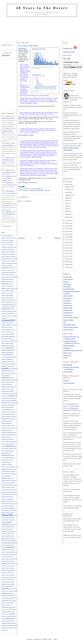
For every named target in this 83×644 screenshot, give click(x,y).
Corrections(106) (4, 318)
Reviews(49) (3, 554)
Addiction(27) (12, 240)
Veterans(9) (8, 614)
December (68, 187)
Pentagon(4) (15, 504)
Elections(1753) (11, 350)
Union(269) (14, 609)
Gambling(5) (3, 389)
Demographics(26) (12, 336)
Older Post (58, 238)
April (67, 209)
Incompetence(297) (9, 421)
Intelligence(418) (4, 430)
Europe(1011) (4, 366)
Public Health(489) (9, 536)
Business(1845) (5, 284)
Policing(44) (12, 513)
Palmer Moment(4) (10, 499)
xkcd (65, 322)
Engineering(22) (4, 359)
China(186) (12, 297)
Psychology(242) (9, 534)
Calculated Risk (68, 310)
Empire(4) (3, 355)
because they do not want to (8, 118)
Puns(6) (3, 541)
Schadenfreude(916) (5, 563)
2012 (67, 253)
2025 (67, 184)
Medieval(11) (4, 471)
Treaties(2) (14, 607)
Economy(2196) (10, 348)
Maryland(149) (4, 467)
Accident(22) (14, 238)
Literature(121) (13, 458)
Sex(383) (7, 568)
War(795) (14, 619)
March (67, 211)
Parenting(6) (9, 501)
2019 (67, 234)
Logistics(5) (8, 460)
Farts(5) (14, 373)
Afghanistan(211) (10, 242)
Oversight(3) (3, 497)
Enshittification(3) (10, 359)
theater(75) (11, 598)
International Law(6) (5, 435)
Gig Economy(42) (4, 396)
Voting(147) (14, 616)
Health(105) (6, 405)
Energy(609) (14, 357)
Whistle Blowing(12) (11, 625)
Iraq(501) (6, 437)
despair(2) (6, 339)
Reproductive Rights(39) (11, 550)
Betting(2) (7, 272)
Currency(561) (8, 329)
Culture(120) (3, 329)
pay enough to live (12, 185)
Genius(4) (7, 391)
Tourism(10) (8, 602)
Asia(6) (9, 261)
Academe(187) (9, 238)
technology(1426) (5, 593)
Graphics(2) (3, 400)
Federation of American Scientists (73, 350)
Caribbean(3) (9, 288)
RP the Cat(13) (11, 557)
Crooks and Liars (68, 279)
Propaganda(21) (4, 531)
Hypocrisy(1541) (5, 419)
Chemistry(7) (3, 297)
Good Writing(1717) (12, 396)
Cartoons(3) (13, 288)
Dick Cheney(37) (11, 339)
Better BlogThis (68, 365)
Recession (41, 190)
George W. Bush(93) (14, 394)
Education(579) (4, 350)
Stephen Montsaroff (10, 191)
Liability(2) (3, 458)
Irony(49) (8, 439)
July (66, 201)
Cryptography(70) (10, 327)
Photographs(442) (4, 510)
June (67, 203)
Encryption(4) (4, 357)
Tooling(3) (14, 600)
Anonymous (8, 158)
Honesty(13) (7, 412)
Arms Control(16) (7, 259)
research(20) (3, 552)
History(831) (8, 410)
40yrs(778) (3, 236)
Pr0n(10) (7, 520)
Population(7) (12, 518)
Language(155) (11, 448)
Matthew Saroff (9, 183)
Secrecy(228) (8, 566)
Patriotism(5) (11, 504)
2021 (67, 229)
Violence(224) (4, 616)
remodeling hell (6, 206)
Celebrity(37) (7, 291)
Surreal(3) (15, 589)
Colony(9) (3, 304)
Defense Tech (67, 355)
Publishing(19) (8, 538)
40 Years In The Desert (42, 8)
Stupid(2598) (5, 589)
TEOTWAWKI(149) (5, 596)
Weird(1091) (4, 623)
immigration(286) (12, 419)
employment (33, 190)
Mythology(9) (13, 483)
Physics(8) (10, 510)
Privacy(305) (12, 524)
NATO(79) (7, 485)
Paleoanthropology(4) (9, 497)
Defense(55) (9, 334)
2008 (67, 264)
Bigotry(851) (12, 272)
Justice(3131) (9, 446)
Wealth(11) (3, 621)
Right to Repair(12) (14, 554)
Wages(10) (3, 619)
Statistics (47, 190)
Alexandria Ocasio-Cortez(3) (12, 247)
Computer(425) (12, 307)
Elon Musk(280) (11, 352)
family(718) (9, 371)
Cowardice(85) (4, 325)
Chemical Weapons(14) (9, 295)
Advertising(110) (4, 242)
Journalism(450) (7, 444)
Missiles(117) (8, 481)
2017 (67, 240)
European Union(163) (11, 366)
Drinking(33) (12, 346)
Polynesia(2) (8, 518)
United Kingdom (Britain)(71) (6, 612)
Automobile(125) (11, 265)
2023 (67, 223)
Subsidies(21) (11, 589)
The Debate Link (68, 313)
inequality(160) (4, 423)
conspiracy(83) (12, 309)
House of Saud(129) (5, 414)
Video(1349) (12, 614)
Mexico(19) (9, 474)
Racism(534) (13, 540)
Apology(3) (3, 256)
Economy (26, 190)
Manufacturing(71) (4, 465)
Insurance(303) (4, 428)
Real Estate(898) (7, 543)
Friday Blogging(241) (9, 384)
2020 (67, 231)
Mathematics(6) (14, 467)
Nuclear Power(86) (10, 490)
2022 (67, 226)
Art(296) (12, 259)
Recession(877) (14, 543)
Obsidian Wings (68, 308)
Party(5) (3, 504)
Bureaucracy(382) (10, 281)
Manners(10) (9, 462)
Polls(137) (15, 515)
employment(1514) (9, 355)
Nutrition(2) (8, 492)
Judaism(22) (12, 444)
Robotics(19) (6, 557)
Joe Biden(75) (8, 442)
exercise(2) (11, 368)
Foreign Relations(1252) (7, 380)
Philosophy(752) (12, 508)
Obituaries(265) (13, 492)
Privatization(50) (8, 527)
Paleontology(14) (4, 499)
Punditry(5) (13, 538)
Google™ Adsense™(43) (5, 398)
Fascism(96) (3, 375)
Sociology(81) (12, 575)
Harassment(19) (15, 403)
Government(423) (13, 398)
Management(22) (4, 462)
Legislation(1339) (5, 455)
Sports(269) (12, 582)
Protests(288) (4, 534)
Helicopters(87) (4, 407)
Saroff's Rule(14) (4, 561)
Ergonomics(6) (4, 364)
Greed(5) (7, 400)
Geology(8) (8, 394)
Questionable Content (69, 325)
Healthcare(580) (11, 405)
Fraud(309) (11, 382)
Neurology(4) (13, 487)
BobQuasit (8, 212)
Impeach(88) (3, 421)
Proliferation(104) (10, 529)
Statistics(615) (4, 584)
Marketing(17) (10, 465)
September (68, 195)
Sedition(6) (3, 568)
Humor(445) (13, 416)
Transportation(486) (5, 607)
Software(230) (4, 577)
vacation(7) (13, 612)
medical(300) (9, 469)
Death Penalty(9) (8, 332)
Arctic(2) (3, 259)
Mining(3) (9, 478)
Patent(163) (6, 504)
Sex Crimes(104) (12, 568)
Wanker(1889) (9, 618)
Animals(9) (12, 249)
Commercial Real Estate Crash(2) (10, 304)
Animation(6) (4, 252)
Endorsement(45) (9, 357)
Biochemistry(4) (8, 275)
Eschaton (66, 282)
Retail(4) (12, 552)
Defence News (68, 353)
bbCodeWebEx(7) (9, 270)
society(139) (8, 575)
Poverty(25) (3, 520)
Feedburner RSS (71, 48)
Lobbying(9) (3, 460)
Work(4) (3, 630)
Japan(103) (3, 442)
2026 (67, 182)
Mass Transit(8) (9, 467)
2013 (67, 251)
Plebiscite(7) (8, 513)
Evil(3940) (5, 368)
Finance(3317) (6, 377)
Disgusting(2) (8, 343)
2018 (67, 237)
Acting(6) (3, 240)
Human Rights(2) (8, 417)
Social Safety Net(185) (9, 573)
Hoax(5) (13, 410)
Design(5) (3, 339)
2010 (67, 259)
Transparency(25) (9, 605)
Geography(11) (4, 394)
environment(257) (11, 361)
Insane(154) (9, 426)
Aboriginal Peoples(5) (9, 236)
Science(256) (12, 563)
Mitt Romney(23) (13, 481)
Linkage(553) (8, 458)
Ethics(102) (14, 364)
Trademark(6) (12, 602)
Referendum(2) (8, 545)
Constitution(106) (4, 311)
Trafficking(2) (4, 605)
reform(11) (12, 545)
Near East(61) (4, 487)
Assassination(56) (13, 261)
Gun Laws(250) (11, 400)
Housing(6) (10, 414)
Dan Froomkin (68, 315)
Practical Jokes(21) (12, 520)
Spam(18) (10, 580)
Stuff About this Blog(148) (9, 586)
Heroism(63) (9, 407)
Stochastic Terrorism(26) (11, 584)
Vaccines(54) (3, 614)
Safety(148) (15, 559)
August (67, 198)
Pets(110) (3, 508)
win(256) (8, 628)
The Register (67, 348)
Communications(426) (5, 307)
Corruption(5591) (8, 320)
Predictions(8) (4, 522)
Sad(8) (12, 559)
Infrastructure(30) (4, 426)
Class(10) (14, 302)
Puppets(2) (6, 541)
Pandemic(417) (4, 501)
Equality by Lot (68, 298)
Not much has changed (22, 49)
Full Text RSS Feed (69, 383)
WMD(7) (11, 628)
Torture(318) (4, 602)
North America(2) (4, 490)
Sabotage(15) (8, 559)
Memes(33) (8, 471)
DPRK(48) (8, 346)
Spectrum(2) (8, 582)
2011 (67, 256)
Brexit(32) (7, 279)
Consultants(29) (10, 311)
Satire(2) (8, 561)
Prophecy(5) (9, 531)
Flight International (69, 346)
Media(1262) (4, 469)
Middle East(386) (8, 476)
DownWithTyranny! (69, 289)
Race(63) (9, 541)
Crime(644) (9, 325)
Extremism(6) (15, 368)
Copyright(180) (14, 316)
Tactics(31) (7, 591)
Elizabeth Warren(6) (5, 352)
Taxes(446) (15, 591)
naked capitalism (68, 296)
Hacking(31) (10, 403)
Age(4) (7, 245)
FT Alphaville (67, 301)
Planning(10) (3, 513)
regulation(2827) (10, 547)
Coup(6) (7, 323)
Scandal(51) (12, 561)
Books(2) (8, 277)
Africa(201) (3, 245)
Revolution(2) (8, 554)
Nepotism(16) (8, 487)
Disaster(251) (8, 341)
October (68, 192)
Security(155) (13, 566)
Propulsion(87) (13, 531)
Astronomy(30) (4, 263)
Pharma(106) (7, 508)
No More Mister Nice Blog (71, 317)
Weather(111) (12, 621)
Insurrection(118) (10, 428)
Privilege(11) (13, 527)
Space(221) (6, 580)
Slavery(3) (7, 570)
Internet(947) (11, 435)
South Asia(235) (9, 577)
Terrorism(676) (11, 596)
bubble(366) (11, 279)
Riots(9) (3, 557)
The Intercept (67, 284)
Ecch (65, 55)
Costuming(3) (4, 323)
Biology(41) (12, 275)
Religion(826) (4, 550)
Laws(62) (10, 453)
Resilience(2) (8, 552)
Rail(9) (2, 543)
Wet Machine (67, 287)
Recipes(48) (3, 545)
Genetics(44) (3, 391)
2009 (67, 262)
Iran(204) (3, 437)
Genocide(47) (11, 391)
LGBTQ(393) (12, 455)
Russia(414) (4, 559)
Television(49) (12, 593)
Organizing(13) (14, 494)
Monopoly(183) (4, 483)
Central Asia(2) (4, 293)
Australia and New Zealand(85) (12, 263)
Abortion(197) (4, 238)
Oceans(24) (3, 494)
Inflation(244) (9, 423)
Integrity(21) (15, 428)
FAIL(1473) (4, 371)
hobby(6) (3, 412)
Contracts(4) (9, 316)
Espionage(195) (9, 364)
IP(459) (15, 435)
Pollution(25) (3, 518)
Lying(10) (11, 460)
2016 (67, 242)
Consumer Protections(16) (11, 313)
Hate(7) (3, 405)
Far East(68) (11, 373)
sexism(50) (3, 570)
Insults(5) (13, 426)
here (77, 508)
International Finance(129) (12, 432)
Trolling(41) (3, 609)
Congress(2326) (6, 309)
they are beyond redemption (9, 214)
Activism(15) (7, 240)
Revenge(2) (15, 552)
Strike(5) (3, 586)
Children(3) (8, 297)
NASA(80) (3, 485)
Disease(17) (3, 343)
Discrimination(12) (14, 341)
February (68, 214)
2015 (67, 245)
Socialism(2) (3, 575)
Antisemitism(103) (12, 254)
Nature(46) (11, 485)
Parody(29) (13, 501)
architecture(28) (13, 256)
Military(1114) (4, 478)
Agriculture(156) (4, 247)
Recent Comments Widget (7, 226)
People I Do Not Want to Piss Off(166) (8, 506)
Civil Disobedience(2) (9, 300)
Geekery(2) (12, 389)
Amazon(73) (8, 249)
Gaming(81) (8, 389)
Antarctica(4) (8, 252)
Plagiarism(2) (14, 510)
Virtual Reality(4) (9, 616)
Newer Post (21, 238)
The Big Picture (68, 305)
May (67, 206)
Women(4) (14, 628)
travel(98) (10, 607)
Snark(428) (11, 570)
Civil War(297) (10, 302)
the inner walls (68, 277)
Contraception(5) (4, 316)
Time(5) (11, 600)
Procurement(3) (4, 529)
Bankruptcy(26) (11, 268)
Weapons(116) (8, 621)
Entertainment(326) (5, 361)
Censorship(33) (12, 291)
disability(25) (4, 341)
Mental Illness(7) (13, 471)
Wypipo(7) (6, 630)
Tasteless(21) (11, 591)
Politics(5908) (7, 515)
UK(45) (10, 609)
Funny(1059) (4, 387)
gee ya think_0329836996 (7, 145)
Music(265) (9, 483)
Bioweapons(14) (4, 277)
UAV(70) (7, 609)
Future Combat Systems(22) (11, 387)
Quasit (8, 116)
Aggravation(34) (11, 245)
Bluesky (67, 59)
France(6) (7, 382)
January (67, 217)
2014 (67, 248)
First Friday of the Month (28, 46)
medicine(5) (14, 469)
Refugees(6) (3, 547)
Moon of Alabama (68, 320)
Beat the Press (67, 303)
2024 (67, 220)
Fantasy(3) (7, 373)
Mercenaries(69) (4, 474)
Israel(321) (12, 439)
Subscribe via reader (69, 52)
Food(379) (12, 378)
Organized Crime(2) (9, 494)
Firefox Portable (68, 372)
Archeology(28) (8, 256)
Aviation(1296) (5, 268)
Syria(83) (3, 591)
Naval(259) (15, 485)
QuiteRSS (66, 381)
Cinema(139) (4, 300)
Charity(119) (9, 293)
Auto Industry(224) (5, 265)
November (68, 190)
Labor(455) (7, 448)
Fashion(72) (8, 375)
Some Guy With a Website (71, 327)
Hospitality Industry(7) (12, 412)
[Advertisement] (42, 29)
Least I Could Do (68, 329)
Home (40, 238)
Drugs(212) (3, 348)
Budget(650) (4, 281)
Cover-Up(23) (11, 323)
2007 (67, 267)
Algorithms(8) (4, 249)
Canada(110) (8, 286)
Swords (66, 358)
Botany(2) (12, 277)
